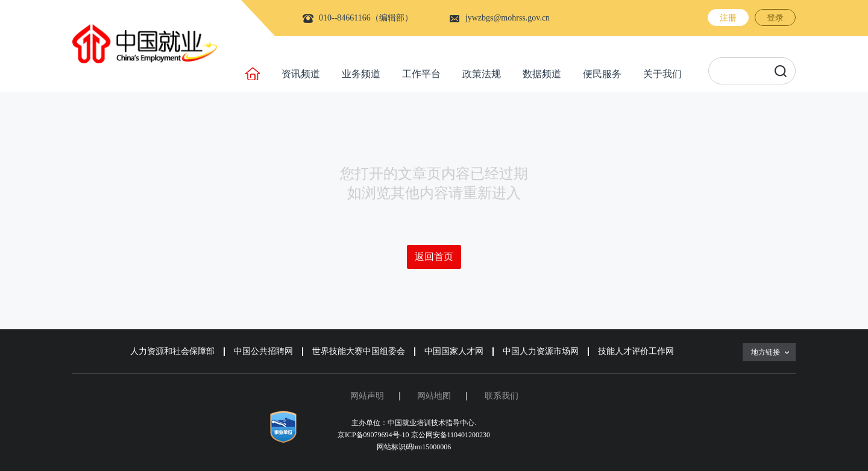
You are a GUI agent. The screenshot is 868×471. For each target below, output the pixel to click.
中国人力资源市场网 (541, 351)
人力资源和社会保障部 (172, 351)
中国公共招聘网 (263, 351)
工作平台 (421, 74)
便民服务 (602, 74)
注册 (728, 18)
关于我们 (662, 74)
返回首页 (434, 257)
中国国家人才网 (454, 351)
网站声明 (367, 396)
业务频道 (361, 74)
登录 (775, 18)
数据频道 (542, 74)
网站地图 (434, 396)
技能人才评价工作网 (636, 351)
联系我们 (502, 396)
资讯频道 (301, 74)
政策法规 (482, 74)
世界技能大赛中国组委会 (359, 351)
